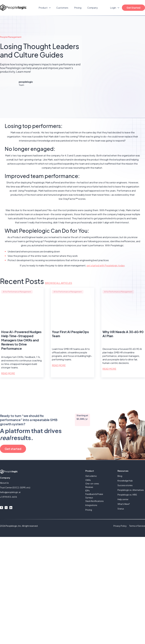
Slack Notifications (94, 501)
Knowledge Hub (125, 481)
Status (121, 509)
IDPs (87, 491)
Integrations (91, 505)
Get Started (133, 8)
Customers (62, 8)
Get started (13, 449)
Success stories (125, 485)
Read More (8, 373)
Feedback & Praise (94, 494)
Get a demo (91, 476)
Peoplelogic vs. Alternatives (131, 490)
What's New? (124, 504)
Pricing (78, 8)
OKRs (88, 480)
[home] (13, 8)
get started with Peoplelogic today (106, 265)
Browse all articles (59, 283)
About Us (4, 483)
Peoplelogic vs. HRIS (127, 495)
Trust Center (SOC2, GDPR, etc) (15, 487)
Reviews (89, 487)
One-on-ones (92, 484)
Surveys (89, 498)
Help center (123, 499)
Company (93, 8)
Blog (120, 476)
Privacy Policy (120, 526)
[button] (45, 8)
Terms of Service (137, 526)
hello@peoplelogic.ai (10, 492)
